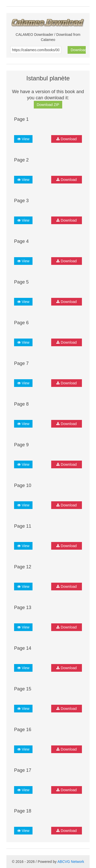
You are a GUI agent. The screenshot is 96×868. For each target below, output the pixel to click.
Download (78, 50)
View (23, 139)
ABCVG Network (71, 862)
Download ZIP (48, 105)
